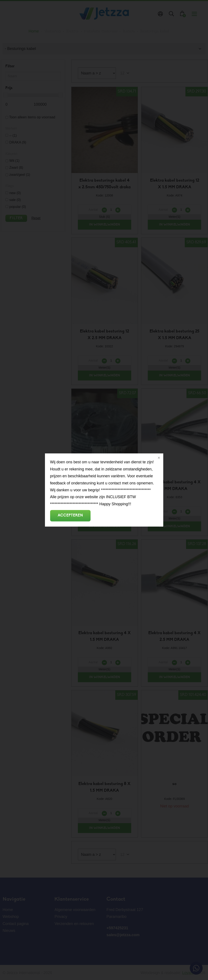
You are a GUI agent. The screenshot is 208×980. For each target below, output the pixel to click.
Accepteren (70, 516)
